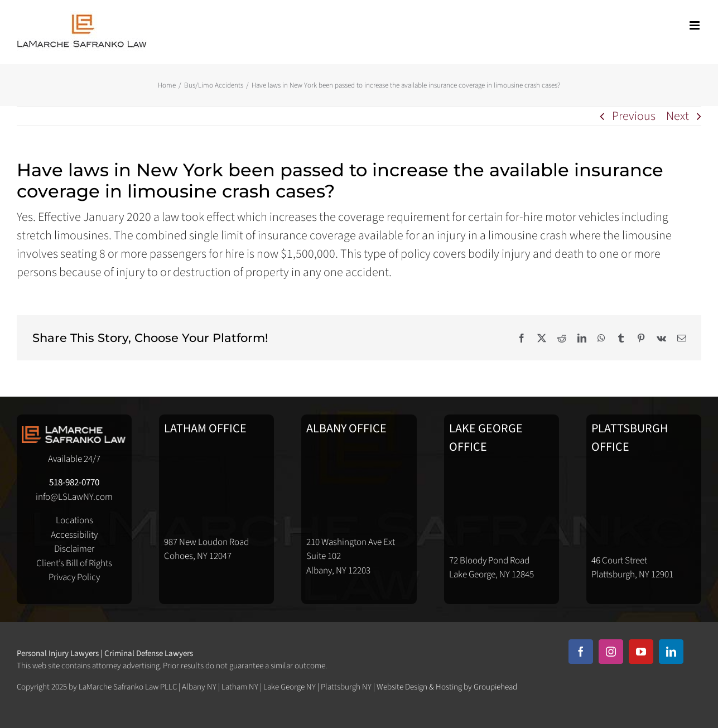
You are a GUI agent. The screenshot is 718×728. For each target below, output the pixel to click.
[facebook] (581, 652)
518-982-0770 (74, 483)
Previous (634, 116)
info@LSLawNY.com (74, 497)
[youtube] (641, 652)
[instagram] (611, 652)
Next (678, 116)
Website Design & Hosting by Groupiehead (447, 687)
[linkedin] (671, 652)
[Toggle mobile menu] (695, 25)
